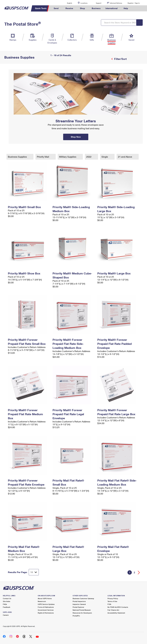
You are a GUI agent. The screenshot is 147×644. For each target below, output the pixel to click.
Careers (6, 615)
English (67, 3)
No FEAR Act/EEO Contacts (118, 607)
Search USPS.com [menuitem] (135, 8)
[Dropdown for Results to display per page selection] (34, 572)
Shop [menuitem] (82, 8)
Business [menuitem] (96, 8)
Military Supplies (68, 157)
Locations (84, 3)
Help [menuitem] (126, 8)
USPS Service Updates (46, 604)
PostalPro (76, 616)
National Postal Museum (82, 610)
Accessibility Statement (116, 613)
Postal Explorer (78, 607)
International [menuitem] (112, 8)
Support (99, 3)
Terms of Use (112, 601)
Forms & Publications (46, 607)
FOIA (109, 604)
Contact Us (7, 598)
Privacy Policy (113, 598)
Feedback (7, 607)
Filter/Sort (120, 59)
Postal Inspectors (79, 601)
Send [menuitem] (56, 8)
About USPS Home (45, 598)
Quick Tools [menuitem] (41, 8)
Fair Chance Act (113, 610)
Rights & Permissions (46, 613)
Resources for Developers (82, 613)
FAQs (5, 604)
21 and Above (125, 157)
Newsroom (42, 601)
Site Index (7, 601)
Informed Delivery (116, 3)
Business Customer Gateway (83, 598)
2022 (89, 157)
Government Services (46, 610)
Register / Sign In (134, 3)
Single (105, 157)
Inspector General (79, 604)
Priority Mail (43, 157)
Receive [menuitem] (69, 8)
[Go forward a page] (139, 573)
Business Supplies (18, 157)
